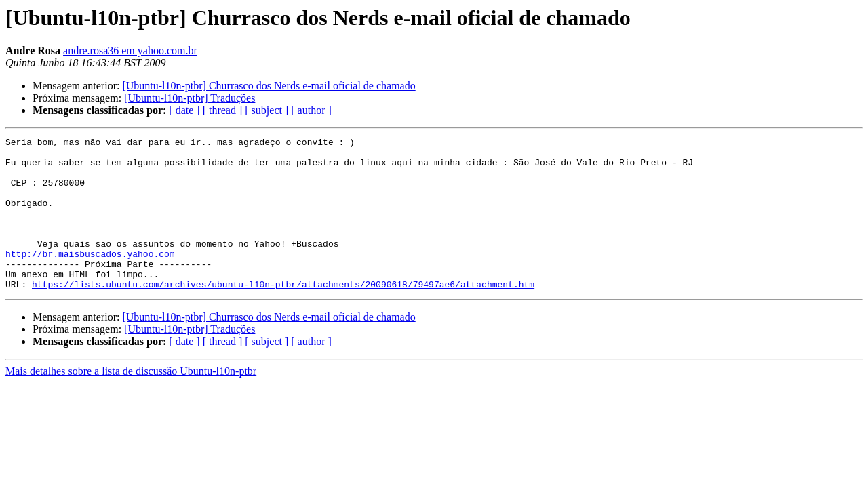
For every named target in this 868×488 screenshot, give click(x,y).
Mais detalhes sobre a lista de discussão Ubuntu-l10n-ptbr (131, 402)
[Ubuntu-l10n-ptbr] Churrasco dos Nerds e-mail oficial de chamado (269, 86)
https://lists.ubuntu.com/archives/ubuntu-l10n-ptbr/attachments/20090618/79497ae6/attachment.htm (283, 314)
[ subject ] (267, 110)
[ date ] (184, 110)
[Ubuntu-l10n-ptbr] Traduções (190, 98)
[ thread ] (223, 110)
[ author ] (311, 110)
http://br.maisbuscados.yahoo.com (90, 278)
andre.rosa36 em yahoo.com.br (130, 50)
